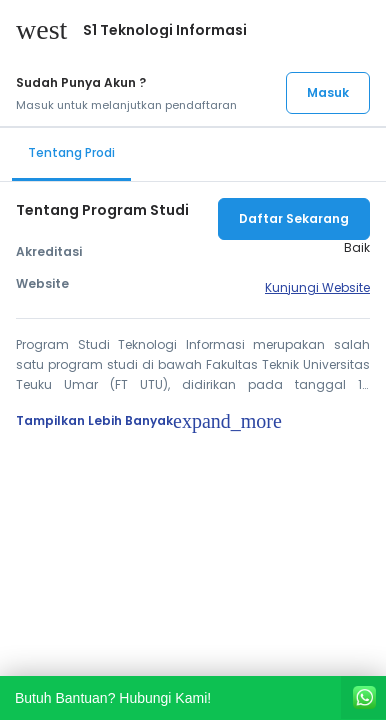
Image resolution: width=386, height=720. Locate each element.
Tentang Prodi (71, 152)
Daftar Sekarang (294, 218)
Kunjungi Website (317, 287)
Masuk (328, 92)
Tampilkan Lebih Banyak (149, 421)
